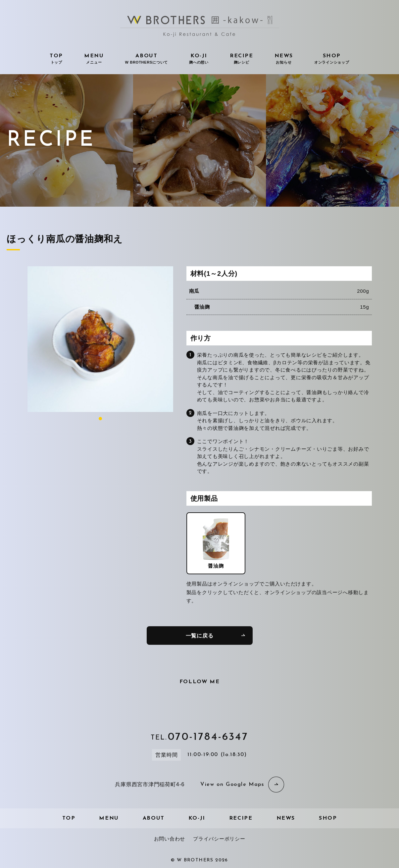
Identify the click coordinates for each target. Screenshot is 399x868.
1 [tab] (100, 419)
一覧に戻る (200, 636)
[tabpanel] (100, 339)
